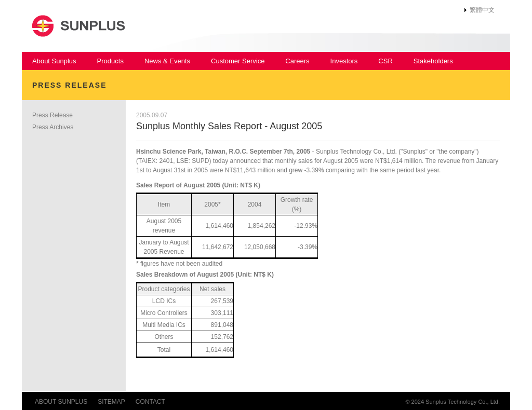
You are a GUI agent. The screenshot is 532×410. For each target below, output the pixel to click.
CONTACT (150, 402)
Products (110, 61)
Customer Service (238, 61)
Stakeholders (433, 61)
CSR (385, 61)
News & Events (167, 61)
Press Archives (53, 127)
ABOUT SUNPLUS (61, 402)
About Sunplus (54, 61)
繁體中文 (482, 10)
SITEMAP (111, 402)
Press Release (52, 115)
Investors (344, 61)
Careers (297, 61)
